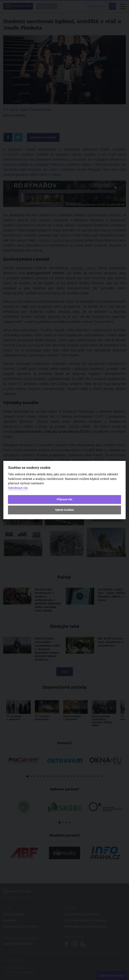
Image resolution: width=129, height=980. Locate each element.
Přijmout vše (64, 499)
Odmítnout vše (18, 488)
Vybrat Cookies (64, 510)
